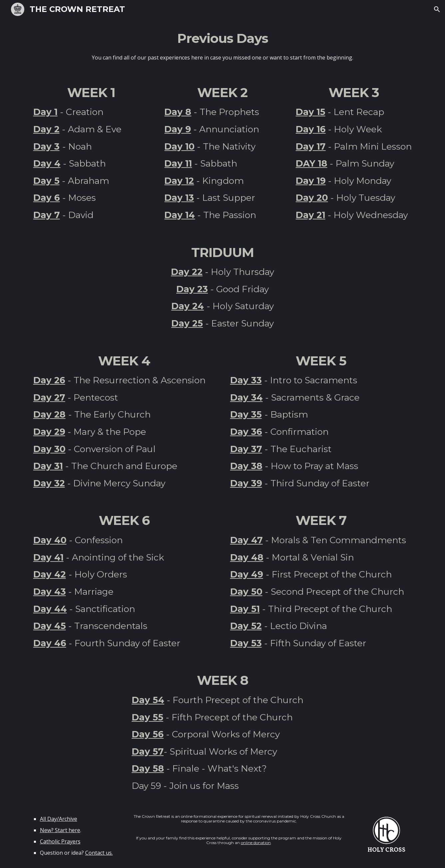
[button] (437, 9)
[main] (222, 46)
